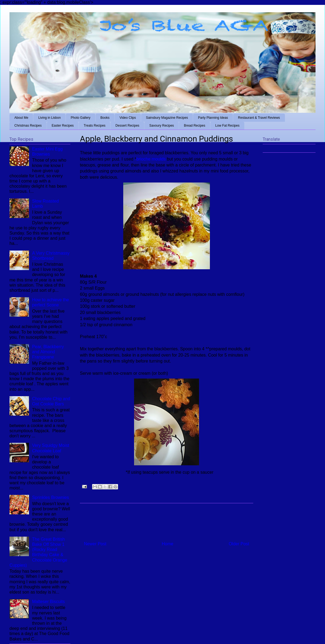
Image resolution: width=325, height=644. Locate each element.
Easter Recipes (63, 126)
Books (105, 118)
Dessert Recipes (127, 126)
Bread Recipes (195, 126)
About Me (21, 118)
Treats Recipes (95, 126)
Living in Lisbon (49, 118)
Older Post (239, 544)
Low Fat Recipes (227, 126)
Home (168, 544)
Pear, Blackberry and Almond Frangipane (48, 352)
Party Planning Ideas (213, 118)
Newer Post (95, 544)
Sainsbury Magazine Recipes (167, 118)
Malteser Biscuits (48, 602)
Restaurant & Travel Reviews (259, 118)
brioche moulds (151, 159)
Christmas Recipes (28, 126)
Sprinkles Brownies (50, 497)
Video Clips (128, 118)
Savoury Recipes (162, 126)
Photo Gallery (81, 118)
